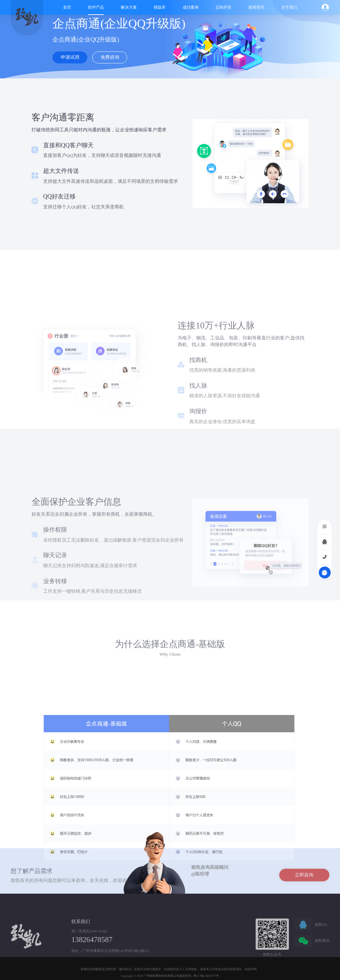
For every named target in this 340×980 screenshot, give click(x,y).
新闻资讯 (256, 7)
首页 (67, 7)
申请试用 (70, 57)
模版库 (160, 7)
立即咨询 (304, 882)
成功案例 (191, 7)
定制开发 (223, 7)
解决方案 (129, 7)
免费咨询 (110, 57)
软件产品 (96, 7)
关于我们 (289, 7)
